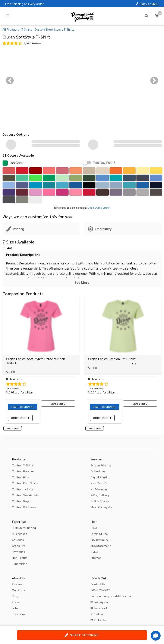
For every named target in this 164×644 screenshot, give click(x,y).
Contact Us (98, 584)
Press (16, 602)
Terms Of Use (99, 534)
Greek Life (19, 546)
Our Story (18, 590)
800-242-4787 (149, 4)
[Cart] (157, 16)
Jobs (15, 608)
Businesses (20, 534)
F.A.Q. (94, 528)
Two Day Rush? (104, 163)
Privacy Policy (99, 540)
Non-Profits (20, 558)
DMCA (94, 552)
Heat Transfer (100, 483)
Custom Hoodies (23, 471)
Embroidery (98, 471)
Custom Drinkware (24, 507)
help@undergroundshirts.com (111, 596)
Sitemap (96, 558)
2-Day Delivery (100, 495)
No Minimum (99, 489)
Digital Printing (100, 477)
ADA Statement (101, 546)
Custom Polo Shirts (25, 483)
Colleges (18, 540)
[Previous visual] (10, 80)
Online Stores (100, 501)
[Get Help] (156, 636)
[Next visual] (154, 80)
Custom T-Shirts (23, 465)
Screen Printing (101, 465)
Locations (19, 614)
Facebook (101, 608)
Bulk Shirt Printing (24, 528)
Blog (15, 596)
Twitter (99, 614)
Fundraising (20, 564)
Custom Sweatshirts (25, 495)
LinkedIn (100, 620)
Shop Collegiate (101, 507)
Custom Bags (21, 501)
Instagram (101, 602)
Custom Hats (21, 477)
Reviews (17, 584)
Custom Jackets (23, 489)
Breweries (18, 552)
